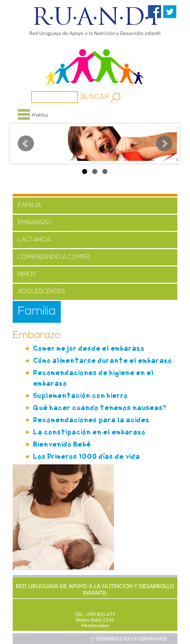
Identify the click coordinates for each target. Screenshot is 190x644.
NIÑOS (27, 275)
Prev (26, 144)
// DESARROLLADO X (115, 639)
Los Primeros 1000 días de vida (86, 456)
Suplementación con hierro (80, 396)
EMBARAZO (34, 223)
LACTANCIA (34, 240)
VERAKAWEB (153, 639)
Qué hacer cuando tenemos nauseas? (100, 408)
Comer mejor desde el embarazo (89, 348)
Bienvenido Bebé (62, 444)
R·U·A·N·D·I (95, 17)
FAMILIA (29, 206)
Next (164, 144)
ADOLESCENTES (42, 292)
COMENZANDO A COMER (54, 257)
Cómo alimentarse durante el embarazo (102, 361)
